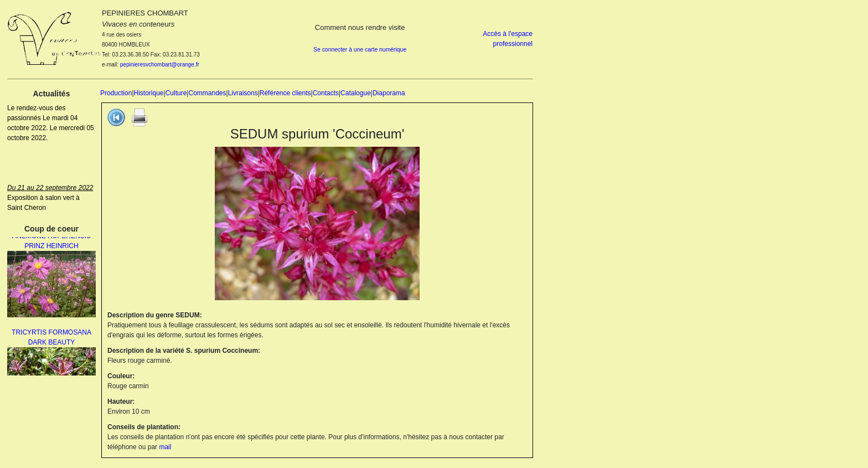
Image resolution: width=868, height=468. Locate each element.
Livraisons (243, 93)
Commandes (207, 93)
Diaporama (389, 93)
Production (116, 93)
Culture (176, 93)
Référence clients (285, 93)
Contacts (326, 93)
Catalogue (356, 93)
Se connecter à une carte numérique (360, 50)
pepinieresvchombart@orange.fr (160, 65)
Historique (149, 93)
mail (165, 447)
